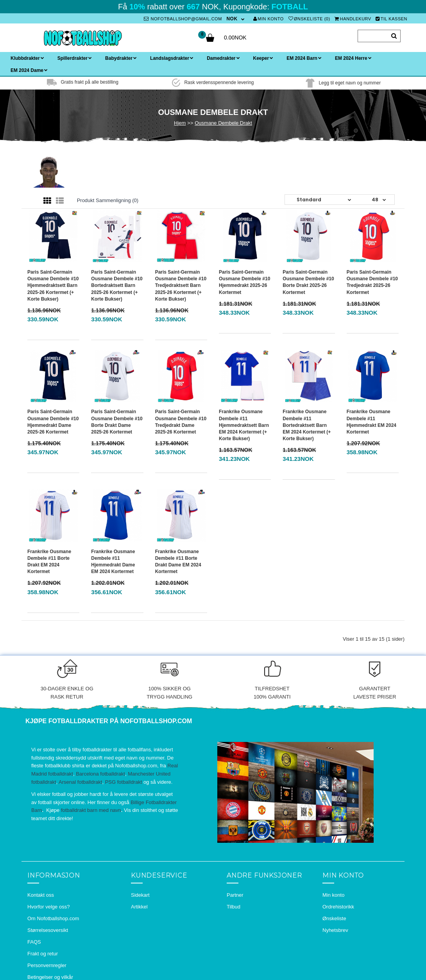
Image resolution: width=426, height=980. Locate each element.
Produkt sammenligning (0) (108, 200)
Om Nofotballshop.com (53, 918)
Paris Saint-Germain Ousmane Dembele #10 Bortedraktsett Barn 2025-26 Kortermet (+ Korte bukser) (117, 286)
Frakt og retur (43, 954)
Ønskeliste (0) (309, 19)
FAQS (34, 942)
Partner (235, 895)
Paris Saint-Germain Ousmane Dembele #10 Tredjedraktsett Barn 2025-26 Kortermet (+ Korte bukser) (181, 286)
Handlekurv (353, 19)
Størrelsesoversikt (48, 930)
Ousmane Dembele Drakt (223, 123)
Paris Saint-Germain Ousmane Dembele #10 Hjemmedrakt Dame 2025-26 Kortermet (53, 422)
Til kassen (391, 19)
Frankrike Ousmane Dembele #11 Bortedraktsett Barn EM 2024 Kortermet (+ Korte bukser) (307, 425)
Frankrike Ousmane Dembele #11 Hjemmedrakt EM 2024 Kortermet (371, 422)
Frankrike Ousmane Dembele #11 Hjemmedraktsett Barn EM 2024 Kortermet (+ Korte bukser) (244, 425)
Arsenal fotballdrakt (80, 782)
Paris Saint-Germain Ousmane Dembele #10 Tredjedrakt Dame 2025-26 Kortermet (181, 422)
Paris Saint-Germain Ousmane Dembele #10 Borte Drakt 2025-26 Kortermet (308, 282)
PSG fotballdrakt (124, 782)
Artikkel (139, 907)
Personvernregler (47, 965)
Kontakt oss (41, 895)
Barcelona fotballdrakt (100, 774)
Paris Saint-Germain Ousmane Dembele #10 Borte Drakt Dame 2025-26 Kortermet (117, 422)
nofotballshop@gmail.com (183, 19)
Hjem (180, 123)
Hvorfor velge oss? (48, 907)
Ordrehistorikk (338, 907)
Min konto (268, 19)
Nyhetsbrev (335, 930)
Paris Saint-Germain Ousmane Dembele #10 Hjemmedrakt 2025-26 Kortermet (244, 282)
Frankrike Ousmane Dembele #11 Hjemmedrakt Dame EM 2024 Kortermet (113, 562)
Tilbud (234, 907)
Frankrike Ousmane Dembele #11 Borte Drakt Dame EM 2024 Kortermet (178, 562)
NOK (232, 19)
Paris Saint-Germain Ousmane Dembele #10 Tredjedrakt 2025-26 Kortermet (372, 282)
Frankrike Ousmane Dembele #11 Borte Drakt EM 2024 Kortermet (49, 562)
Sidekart (140, 895)
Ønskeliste (334, 918)
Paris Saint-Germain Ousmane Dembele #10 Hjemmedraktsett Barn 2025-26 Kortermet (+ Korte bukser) (53, 286)
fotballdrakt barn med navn (91, 810)
